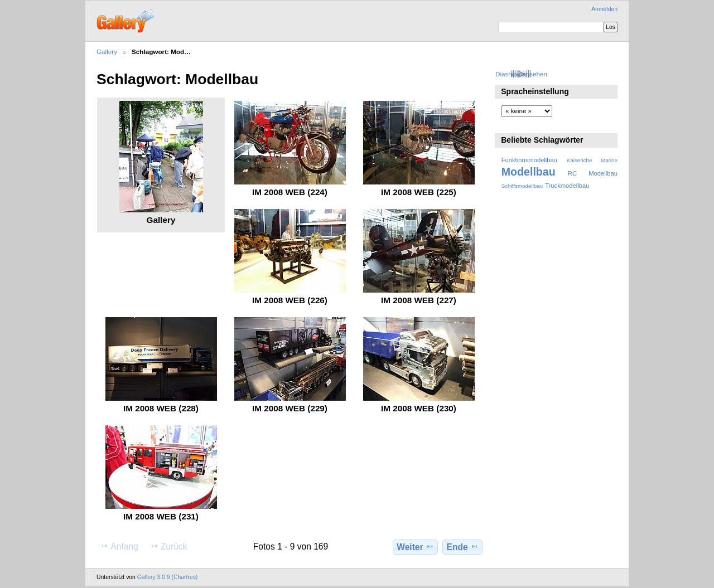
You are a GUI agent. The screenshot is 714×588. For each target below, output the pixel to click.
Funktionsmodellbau (529, 160)
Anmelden (604, 9)
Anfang (119, 546)
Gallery (107, 52)
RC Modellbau (593, 173)
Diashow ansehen (521, 74)
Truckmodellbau (567, 186)
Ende (463, 547)
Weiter (415, 547)
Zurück (169, 546)
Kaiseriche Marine (592, 160)
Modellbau (529, 172)
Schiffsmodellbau (522, 186)
